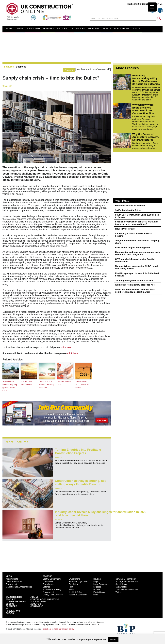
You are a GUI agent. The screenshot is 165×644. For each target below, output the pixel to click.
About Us (36, 604)
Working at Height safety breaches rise (135, 285)
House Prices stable (125, 229)
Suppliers (94, 29)
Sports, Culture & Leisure (127, 581)
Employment (11, 584)
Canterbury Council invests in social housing (134, 235)
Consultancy (48, 584)
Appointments (12, 579)
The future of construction (26, 383)
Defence (46, 587)
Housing (97, 579)
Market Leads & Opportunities (19, 587)
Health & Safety (75, 592)
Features (48, 29)
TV (71, 29)
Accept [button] (113, 639)
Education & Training (52, 589)
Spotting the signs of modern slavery (134, 280)
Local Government (101, 584)
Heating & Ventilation (78, 595)
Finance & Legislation (78, 581)
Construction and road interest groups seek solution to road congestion (137, 253)
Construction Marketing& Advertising (45, 600)
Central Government (52, 579)
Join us (136, 29)
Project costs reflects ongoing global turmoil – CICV (9, 386)
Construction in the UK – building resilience (46, 384)
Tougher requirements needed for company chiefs (137, 242)
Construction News (14, 581)
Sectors (62, 29)
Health (71, 589)
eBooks (80, 29)
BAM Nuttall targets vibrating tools (133, 248)
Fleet (71, 587)
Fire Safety (73, 584)
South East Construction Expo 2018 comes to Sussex (137, 216)
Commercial (48, 581)
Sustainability (121, 587)
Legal (96, 581)
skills (96, 595)
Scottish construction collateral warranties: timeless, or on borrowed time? (137, 223)
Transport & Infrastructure (127, 589)
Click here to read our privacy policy (58, 629)
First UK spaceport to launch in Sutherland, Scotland (137, 274)
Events (107, 29)
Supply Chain (121, 584)
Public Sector (99, 592)
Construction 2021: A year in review (82, 384)
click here (66, 347)
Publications (122, 29)
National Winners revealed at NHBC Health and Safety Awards (137, 267)
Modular (97, 589)
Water (118, 592)
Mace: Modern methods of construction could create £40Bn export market (135, 291)
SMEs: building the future (128, 210)
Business (21, 67)
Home (9, 29)
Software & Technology (126, 579)
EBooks (10, 604)
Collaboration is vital (64, 383)
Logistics (97, 587)
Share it (69, 70)
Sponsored (33, 29)
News (20, 29)
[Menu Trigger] (152, 7)
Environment (74, 579)
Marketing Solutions (138, 4)
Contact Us (157, 4)
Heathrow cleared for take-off (130, 206)
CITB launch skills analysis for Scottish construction (135, 260)
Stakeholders (14, 597)
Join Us (34, 597)
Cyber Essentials (16, 602)
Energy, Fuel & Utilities (53, 595)
